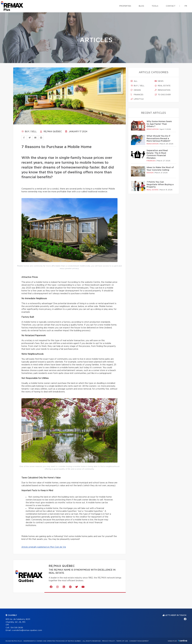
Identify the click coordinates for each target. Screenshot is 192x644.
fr (186, 6)
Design (136, 90)
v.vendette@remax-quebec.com (27, 630)
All (134, 81)
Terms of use (122, 641)
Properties (125, 6)
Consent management (139, 641)
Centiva (183, 641)
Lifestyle (137, 99)
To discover (163, 95)
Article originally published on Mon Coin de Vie (44, 547)
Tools (155, 6)
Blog (141, 6)
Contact (171, 6)
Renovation (162, 90)
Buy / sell (29, 132)
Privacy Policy (108, 641)
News (159, 81)
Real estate (163, 86)
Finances (137, 95)
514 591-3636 (17, 628)
